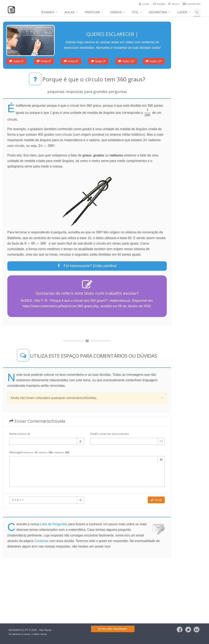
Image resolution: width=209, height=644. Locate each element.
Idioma (161, 4)
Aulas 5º (16, 61)
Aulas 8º (71, 61)
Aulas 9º (98, 61)
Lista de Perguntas (54, 524)
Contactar (194, 4)
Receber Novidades (113, 629)
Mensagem (39, 452)
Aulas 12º (154, 61)
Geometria (158, 12)
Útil (135, 12)
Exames (48, 12)
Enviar (156, 500)
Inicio (175, 4)
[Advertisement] (87, 590)
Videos (116, 12)
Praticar (92, 12)
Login (146, 4)
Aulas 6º (44, 61)
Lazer (182, 12)
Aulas (69, 12)
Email (110, 434)
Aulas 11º (126, 61)
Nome (20, 434)
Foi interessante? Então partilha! (87, 266)
